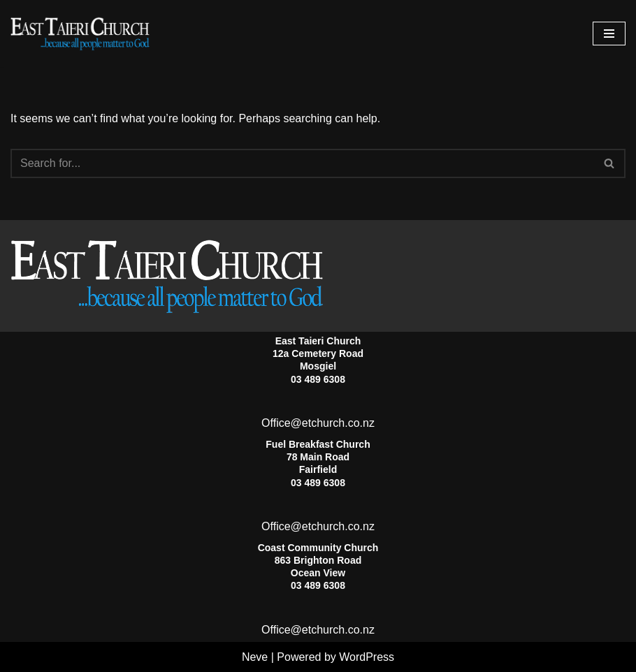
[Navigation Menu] (609, 34)
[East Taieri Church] (80, 34)
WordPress (367, 657)
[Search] (302, 163)
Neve (255, 657)
